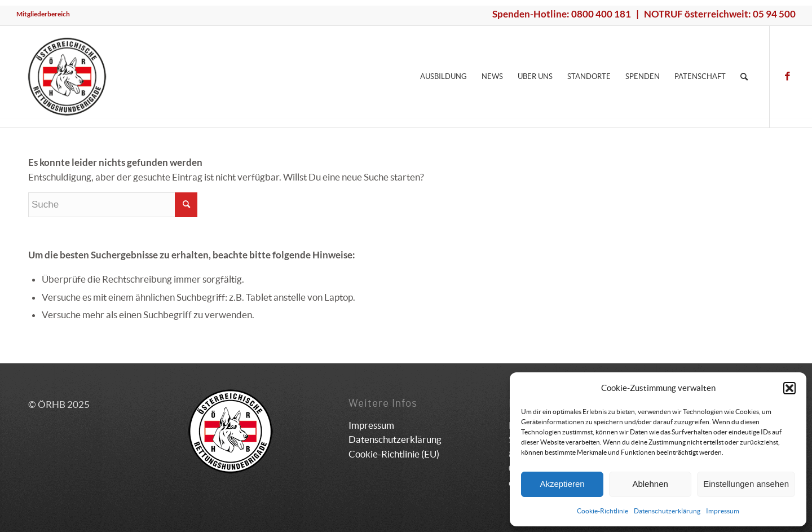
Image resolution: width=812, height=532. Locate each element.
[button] (789, 388)
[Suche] (744, 77)
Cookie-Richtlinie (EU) (394, 454)
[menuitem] (43, 14)
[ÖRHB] (67, 77)
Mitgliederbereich (43, 14)
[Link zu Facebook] (787, 76)
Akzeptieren (562, 484)
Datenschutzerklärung (667, 511)
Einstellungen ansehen (746, 484)
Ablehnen (650, 484)
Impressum (723, 511)
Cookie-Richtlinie (603, 511)
